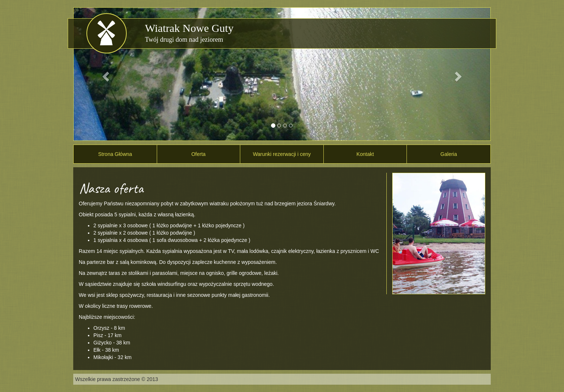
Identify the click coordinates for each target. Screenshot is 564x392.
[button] (105, 74)
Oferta (198, 154)
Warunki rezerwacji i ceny (282, 154)
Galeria (449, 154)
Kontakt (365, 154)
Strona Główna (115, 154)
